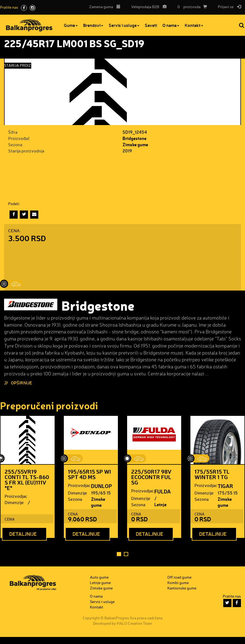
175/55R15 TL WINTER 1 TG (212, 474)
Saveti (151, 25)
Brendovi (93, 25)
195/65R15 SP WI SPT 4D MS (89, 474)
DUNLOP (101, 486)
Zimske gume (135, 144)
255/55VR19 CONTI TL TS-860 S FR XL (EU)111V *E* (27, 480)
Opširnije (21, 383)
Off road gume (179, 577)
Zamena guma (105, 7)
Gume (71, 25)
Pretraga (242, 25)
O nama (171, 25)
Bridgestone (134, 138)
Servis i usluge (124, 25)
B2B (147, 7)
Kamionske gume (182, 588)
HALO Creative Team (134, 623)
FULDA (163, 491)
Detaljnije (23, 534)
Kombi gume (178, 583)
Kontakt (194, 25)
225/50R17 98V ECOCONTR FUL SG (151, 477)
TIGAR (225, 486)
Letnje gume (160, 508)
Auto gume (99, 577)
